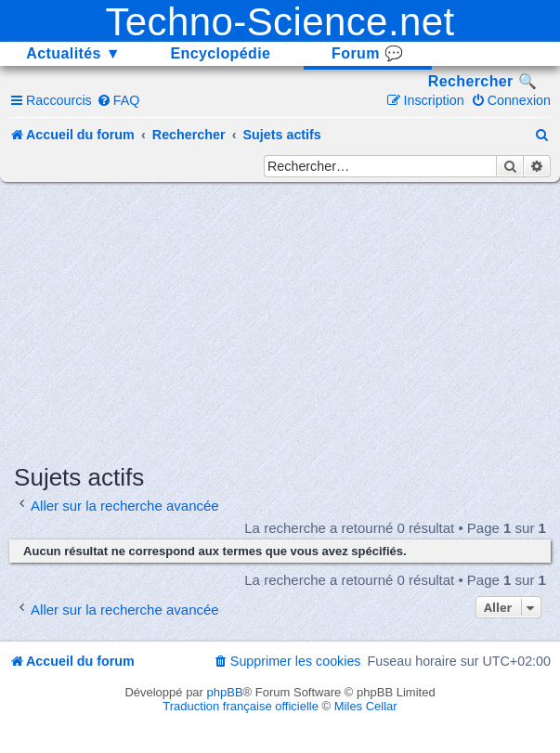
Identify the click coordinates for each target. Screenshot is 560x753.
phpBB (225, 692)
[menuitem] (118, 100)
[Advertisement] (287, 321)
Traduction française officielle (241, 706)
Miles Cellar (366, 706)
